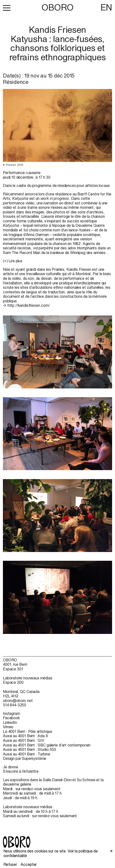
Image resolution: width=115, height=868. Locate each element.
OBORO (57, 7)
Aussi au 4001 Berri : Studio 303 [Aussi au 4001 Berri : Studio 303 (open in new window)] (29, 749)
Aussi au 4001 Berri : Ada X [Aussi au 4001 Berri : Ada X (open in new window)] (25, 736)
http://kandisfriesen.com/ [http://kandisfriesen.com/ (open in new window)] (29, 305)
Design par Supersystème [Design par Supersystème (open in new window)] (25, 758)
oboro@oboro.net (18, 701)
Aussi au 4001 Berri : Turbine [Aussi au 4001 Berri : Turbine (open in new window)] (26, 754)
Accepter (29, 864)
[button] (7, 8)
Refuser (10, 864)
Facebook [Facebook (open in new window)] (11, 718)
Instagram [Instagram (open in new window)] (12, 713)
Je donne (11, 767)
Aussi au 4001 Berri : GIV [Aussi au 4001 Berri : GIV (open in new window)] (24, 740)
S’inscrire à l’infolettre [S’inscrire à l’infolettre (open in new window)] (21, 771)
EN (106, 7)
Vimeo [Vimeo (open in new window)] (8, 727)
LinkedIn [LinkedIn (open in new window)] (10, 722)
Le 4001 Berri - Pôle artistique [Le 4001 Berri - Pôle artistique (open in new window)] (28, 731)
